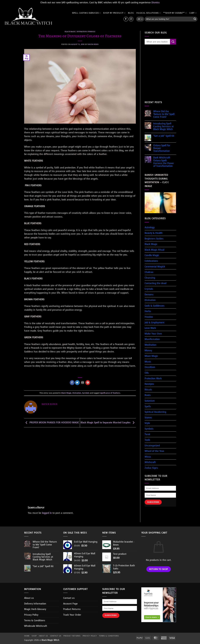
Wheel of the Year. (155, 451)
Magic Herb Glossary (35, 609)
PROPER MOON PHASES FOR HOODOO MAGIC (52, 422)
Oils (147, 373)
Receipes (149, 384)
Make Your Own (153, 334)
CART (193, 13)
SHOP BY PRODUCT (114, 13)
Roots (148, 395)
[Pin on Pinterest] (88, 383)
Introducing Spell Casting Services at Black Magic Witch (163, 126)
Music (148, 362)
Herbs (148, 311)
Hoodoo (149, 317)
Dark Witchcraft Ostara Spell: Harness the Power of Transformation (164, 162)
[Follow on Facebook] (126, 19)
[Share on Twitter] (77, 383)
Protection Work (153, 378)
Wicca (148, 457)
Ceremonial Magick (155, 267)
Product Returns (72, 609)
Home (27, 636)
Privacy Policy (31, 615)
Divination (82, 32)
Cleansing (150, 278)
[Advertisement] (80, 465)
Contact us (69, 598)
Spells (148, 406)
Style (147, 423)
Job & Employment (155, 323)
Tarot (147, 434)
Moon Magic (151, 356)
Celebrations (151, 261)
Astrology (150, 227)
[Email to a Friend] (83, 383)
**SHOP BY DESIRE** (175, 13)
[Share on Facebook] (72, 383)
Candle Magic (152, 255)
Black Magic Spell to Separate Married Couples (108, 422)
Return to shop (159, 569)
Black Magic (70, 32)
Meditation (150, 345)
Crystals (149, 289)
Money (148, 350)
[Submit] (195, 19)
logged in (47, 513)
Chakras (149, 272)
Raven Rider (93, 44)
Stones (148, 418)
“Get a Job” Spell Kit (164, 136)
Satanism (150, 401)
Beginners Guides (154, 239)
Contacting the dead (155, 283)
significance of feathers (110, 393)
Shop (34, 636)
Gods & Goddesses (155, 306)
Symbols (91, 32)
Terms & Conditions (35, 620)
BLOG (131, 13)
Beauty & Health (154, 233)
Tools (147, 440)
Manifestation (152, 339)
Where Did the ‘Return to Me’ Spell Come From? (164, 114)
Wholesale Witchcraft (36, 626)
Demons (149, 295)
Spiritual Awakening (155, 412)
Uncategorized (152, 446)
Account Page (70, 604)
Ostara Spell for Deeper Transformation (162, 148)
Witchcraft (150, 462)
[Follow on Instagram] (131, 19)
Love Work (150, 328)
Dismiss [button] (156, 3)
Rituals (148, 390)
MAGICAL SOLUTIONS (148, 13)
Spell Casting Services (86, 13)
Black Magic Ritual (154, 250)
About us (29, 598)
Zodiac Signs (151, 468)
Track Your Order (72, 615)
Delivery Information (35, 604)
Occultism (150, 367)
